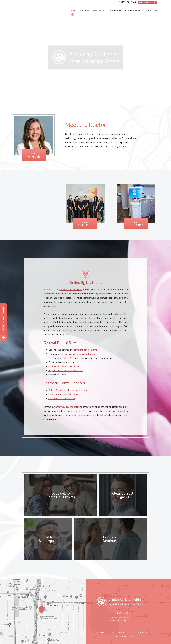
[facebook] (112, 2)
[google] (114, 2)
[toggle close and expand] (3, 338)
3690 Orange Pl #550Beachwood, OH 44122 (119, 619)
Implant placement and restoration (66, 370)
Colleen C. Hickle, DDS (70, 289)
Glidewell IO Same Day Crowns (64, 366)
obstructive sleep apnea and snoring (79, 354)
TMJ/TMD (67, 358)
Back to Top (126, 637)
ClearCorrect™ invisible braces (63, 394)
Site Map (114, 637)
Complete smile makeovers (62, 398)
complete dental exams (85, 350)
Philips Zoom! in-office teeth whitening (68, 390)
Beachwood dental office (68, 407)
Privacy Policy (141, 633)
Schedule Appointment (147, 2)
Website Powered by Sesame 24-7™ (113, 633)
